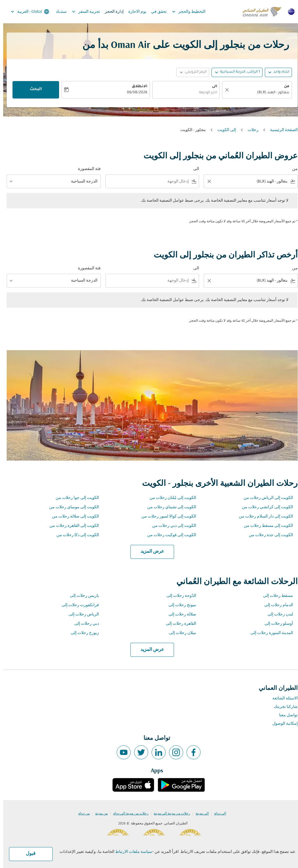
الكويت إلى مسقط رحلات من (265, 526)
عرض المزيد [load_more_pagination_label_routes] (149, 552)
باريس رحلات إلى (81, 596)
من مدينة (98, 814)
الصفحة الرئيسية (281, 130)
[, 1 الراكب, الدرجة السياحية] (237, 72)
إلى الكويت (223, 130)
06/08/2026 (134, 93)
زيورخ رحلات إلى (82, 633)
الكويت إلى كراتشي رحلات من (264, 507)
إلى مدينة (199, 814)
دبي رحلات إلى (83, 624)
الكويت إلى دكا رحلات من (74, 535)
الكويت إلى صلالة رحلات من (72, 517)
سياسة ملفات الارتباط (131, 852)
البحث (33, 90)
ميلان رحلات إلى (179, 633)
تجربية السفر (81, 12)
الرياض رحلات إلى (81, 614)
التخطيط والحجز (184, 12)
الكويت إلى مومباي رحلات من (71, 507)
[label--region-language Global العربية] (26, 12)
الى (211, 87)
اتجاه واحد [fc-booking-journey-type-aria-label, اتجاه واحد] (278, 72)
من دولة (81, 814)
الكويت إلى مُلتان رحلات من (170, 498)
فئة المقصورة (86, 169)
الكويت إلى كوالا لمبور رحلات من (166, 517)
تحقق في (156, 12)
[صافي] (223, 90)
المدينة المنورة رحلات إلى (269, 633)
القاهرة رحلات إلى (178, 624)
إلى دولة (217, 814)
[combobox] (257, 93)
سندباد (58, 12)
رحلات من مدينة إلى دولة (128, 814)
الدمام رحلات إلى (275, 605)
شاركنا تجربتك (283, 707)
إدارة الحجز (111, 12)
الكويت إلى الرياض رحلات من (265, 498)
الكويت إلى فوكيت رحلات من (168, 535)
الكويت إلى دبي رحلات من (171, 526)
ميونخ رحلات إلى (179, 605)
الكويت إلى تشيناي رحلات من (168, 507)
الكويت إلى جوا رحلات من (74, 498)
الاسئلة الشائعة (282, 698)
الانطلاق (136, 87)
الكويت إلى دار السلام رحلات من (263, 517)
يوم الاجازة (134, 12)
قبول (28, 854)
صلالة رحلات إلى (179, 614)
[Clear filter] (206, 181)
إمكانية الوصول (282, 724)
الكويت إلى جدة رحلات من (268, 535)
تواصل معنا (285, 715)
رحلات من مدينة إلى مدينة (169, 814)
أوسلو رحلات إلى (276, 624)
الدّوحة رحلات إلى (178, 596)
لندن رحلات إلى (277, 614)
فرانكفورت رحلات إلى (77, 605)
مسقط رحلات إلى (275, 596)
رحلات (250, 130)
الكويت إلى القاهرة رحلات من (71, 526)
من (283, 87)
